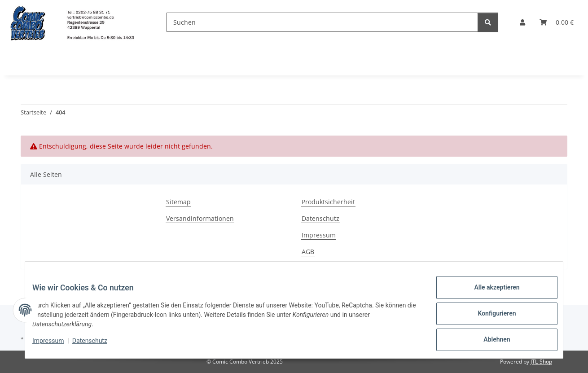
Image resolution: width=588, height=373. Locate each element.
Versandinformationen (200, 218)
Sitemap (178, 202)
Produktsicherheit (328, 202)
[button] (522, 22)
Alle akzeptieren (489, 294)
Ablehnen (489, 341)
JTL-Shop (541, 362)
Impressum (55, 345)
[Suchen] (322, 22)
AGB (308, 252)
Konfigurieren (489, 318)
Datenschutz (97, 345)
